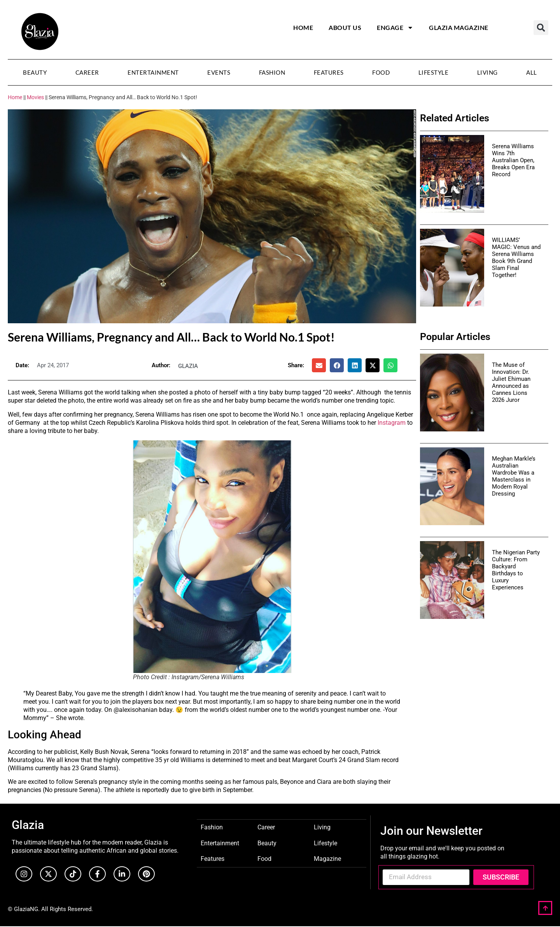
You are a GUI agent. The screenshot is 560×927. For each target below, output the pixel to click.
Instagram (392, 423)
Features (329, 72)
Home (303, 27)
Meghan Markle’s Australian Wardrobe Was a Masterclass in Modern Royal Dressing (514, 476)
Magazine (327, 858)
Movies (35, 97)
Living (487, 72)
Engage (395, 28)
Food (381, 72)
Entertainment (153, 72)
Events (219, 72)
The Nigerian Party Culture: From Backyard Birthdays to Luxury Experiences (516, 570)
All (532, 72)
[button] (541, 28)
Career (87, 72)
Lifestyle (434, 72)
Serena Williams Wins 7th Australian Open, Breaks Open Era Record (513, 160)
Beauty (35, 72)
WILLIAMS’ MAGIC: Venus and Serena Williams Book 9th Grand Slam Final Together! (516, 258)
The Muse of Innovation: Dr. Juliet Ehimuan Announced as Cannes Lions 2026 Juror (511, 382)
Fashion (272, 72)
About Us (345, 27)
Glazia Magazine (459, 27)
